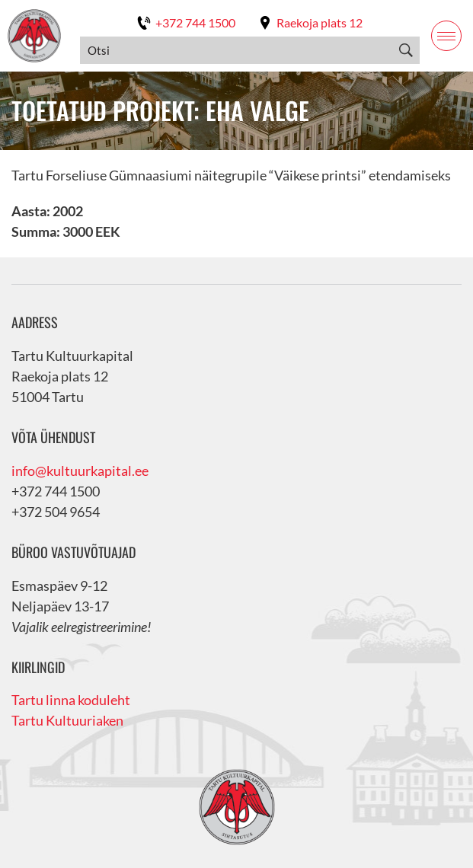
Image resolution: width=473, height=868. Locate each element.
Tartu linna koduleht (71, 700)
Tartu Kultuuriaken (67, 720)
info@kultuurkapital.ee (80, 471)
